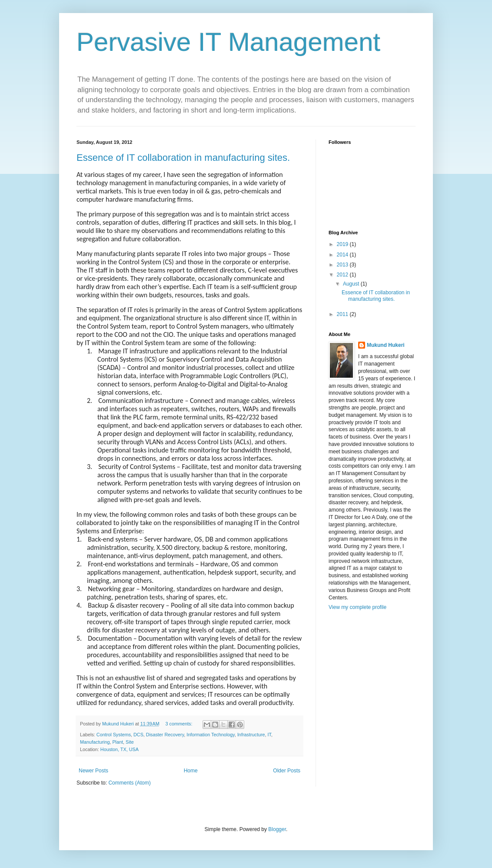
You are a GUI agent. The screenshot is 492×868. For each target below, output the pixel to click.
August (352, 284)
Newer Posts (93, 771)
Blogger (277, 829)
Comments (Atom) (129, 783)
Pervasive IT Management (228, 42)
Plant (118, 742)
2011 (343, 314)
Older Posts (287, 771)
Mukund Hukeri (386, 345)
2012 (343, 275)
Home (191, 771)
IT (269, 735)
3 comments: (180, 724)
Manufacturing (95, 742)
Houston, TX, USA (120, 749)
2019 (343, 244)
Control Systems (114, 735)
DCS (138, 735)
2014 (343, 255)
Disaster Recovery (165, 735)
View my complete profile (357, 607)
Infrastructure (251, 735)
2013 (343, 265)
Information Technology (211, 735)
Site (130, 742)
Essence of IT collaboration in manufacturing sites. (183, 158)
